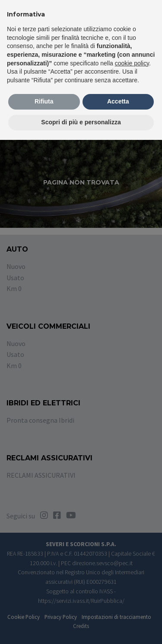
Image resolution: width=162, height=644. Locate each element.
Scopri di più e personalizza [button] (81, 122)
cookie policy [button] (132, 63)
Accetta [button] (118, 101)
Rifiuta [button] (44, 101)
